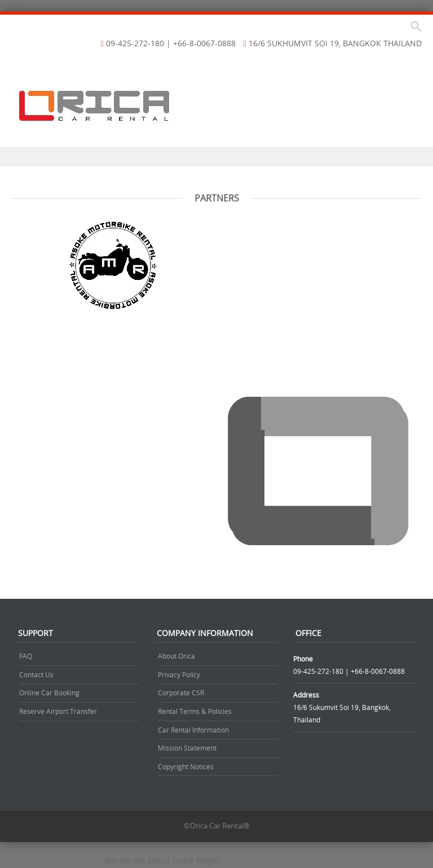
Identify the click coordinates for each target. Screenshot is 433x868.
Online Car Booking (49, 692)
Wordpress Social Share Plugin (163, 860)
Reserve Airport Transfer (58, 711)
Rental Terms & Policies (195, 711)
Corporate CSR (181, 692)
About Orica (176, 656)
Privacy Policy (179, 674)
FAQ (26, 656)
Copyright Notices (186, 766)
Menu (216, 157)
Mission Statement (187, 748)
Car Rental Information (193, 730)
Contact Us (36, 674)
